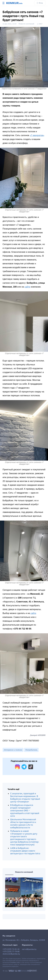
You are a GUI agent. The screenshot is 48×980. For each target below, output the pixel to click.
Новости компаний (26, 24)
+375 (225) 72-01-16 (11, 949)
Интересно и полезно (13, 750)
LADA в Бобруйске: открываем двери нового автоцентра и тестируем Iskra (25, 851)
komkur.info (15, 963)
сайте (27, 287)
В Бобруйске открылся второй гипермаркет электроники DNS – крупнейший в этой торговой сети (25, 811)
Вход (40, 3)
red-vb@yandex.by (29, 949)
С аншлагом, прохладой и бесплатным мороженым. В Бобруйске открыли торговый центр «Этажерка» (25, 798)
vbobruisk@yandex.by (11, 954)
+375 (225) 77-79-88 (11, 952)
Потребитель (31, 750)
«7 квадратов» (37, 135)
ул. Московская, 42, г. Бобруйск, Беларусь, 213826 (24, 940)
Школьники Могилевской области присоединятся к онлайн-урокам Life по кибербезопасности (23, 824)
